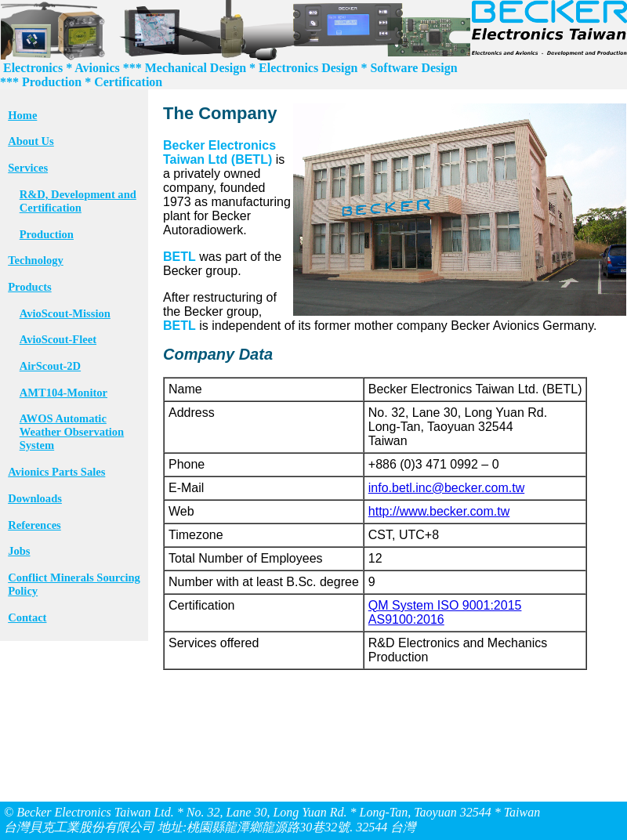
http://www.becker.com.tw (439, 511)
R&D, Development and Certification (78, 201)
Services (28, 168)
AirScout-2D (50, 366)
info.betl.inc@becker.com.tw (446, 488)
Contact (27, 617)
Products (30, 287)
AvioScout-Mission (65, 313)
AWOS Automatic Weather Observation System (72, 432)
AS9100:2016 (406, 619)
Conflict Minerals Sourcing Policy (74, 584)
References (34, 525)
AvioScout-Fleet (58, 339)
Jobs (19, 551)
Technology (36, 260)
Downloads (35, 498)
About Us (31, 141)
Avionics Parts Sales (56, 472)
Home (22, 115)
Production (47, 234)
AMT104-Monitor (63, 393)
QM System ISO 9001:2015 (445, 605)
